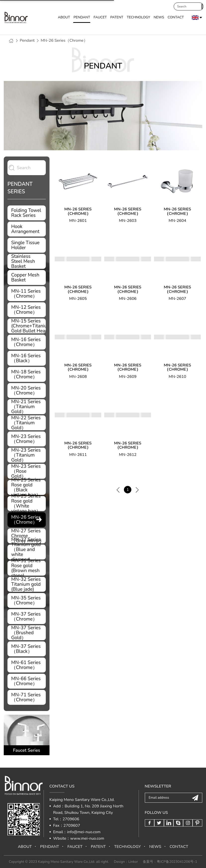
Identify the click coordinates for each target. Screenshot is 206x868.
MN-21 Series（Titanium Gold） (27, 407)
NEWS (159, 18)
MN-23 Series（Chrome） (27, 439)
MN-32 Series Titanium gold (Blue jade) (27, 584)
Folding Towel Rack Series (27, 213)
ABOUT (64, 18)
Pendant (27, 40)
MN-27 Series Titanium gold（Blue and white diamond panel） (27, 552)
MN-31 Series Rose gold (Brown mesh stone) (27, 568)
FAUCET (100, 18)
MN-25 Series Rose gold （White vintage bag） (27, 504)
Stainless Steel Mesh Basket (27, 261)
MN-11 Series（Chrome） (27, 294)
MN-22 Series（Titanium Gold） (27, 423)
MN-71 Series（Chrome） (27, 697)
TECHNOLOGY (139, 18)
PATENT (117, 18)
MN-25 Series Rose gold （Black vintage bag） (27, 487)
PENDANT (82, 18)
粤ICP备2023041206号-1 (177, 862)
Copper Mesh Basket (27, 277)
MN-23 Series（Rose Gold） (27, 471)
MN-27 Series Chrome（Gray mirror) (27, 536)
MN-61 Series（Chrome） (27, 665)
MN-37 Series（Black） (27, 649)
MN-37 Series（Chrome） (27, 617)
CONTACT (176, 18)
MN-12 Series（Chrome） (27, 310)
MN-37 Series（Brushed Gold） (27, 633)
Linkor (133, 862)
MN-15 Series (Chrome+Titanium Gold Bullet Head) (28, 326)
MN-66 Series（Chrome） (27, 681)
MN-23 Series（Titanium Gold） (27, 455)
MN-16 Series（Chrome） (27, 342)
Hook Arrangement (27, 229)
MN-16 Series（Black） (27, 358)
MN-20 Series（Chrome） (27, 391)
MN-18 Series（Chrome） (27, 374)
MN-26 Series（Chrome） (64, 40)
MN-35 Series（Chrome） (27, 600)
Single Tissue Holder (27, 245)
